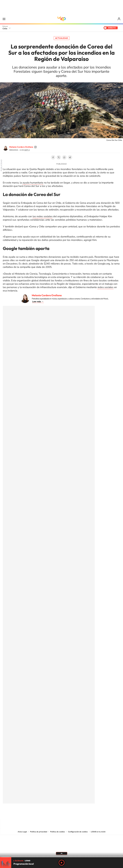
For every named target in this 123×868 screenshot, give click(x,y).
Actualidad (62, 38)
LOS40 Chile (62, 19)
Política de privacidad (39, 832)
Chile (5, 29)
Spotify (73, 813)
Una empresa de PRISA (62, 841)
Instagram (50, 813)
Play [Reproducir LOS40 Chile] (62, 863)
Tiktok (45, 813)
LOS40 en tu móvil (98, 832)
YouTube (56, 813)
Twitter (59, 157)
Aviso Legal (22, 832)
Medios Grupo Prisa (62, 848)
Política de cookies (58, 832)
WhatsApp (64, 157)
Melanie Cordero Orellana (21, 147)
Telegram (70, 157)
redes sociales (105, 287)
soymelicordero (35, 147)
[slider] (61, 857)
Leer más (37, 302)
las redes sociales (43, 216)
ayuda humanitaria (33, 183)
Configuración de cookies (78, 832)
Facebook (53, 157)
